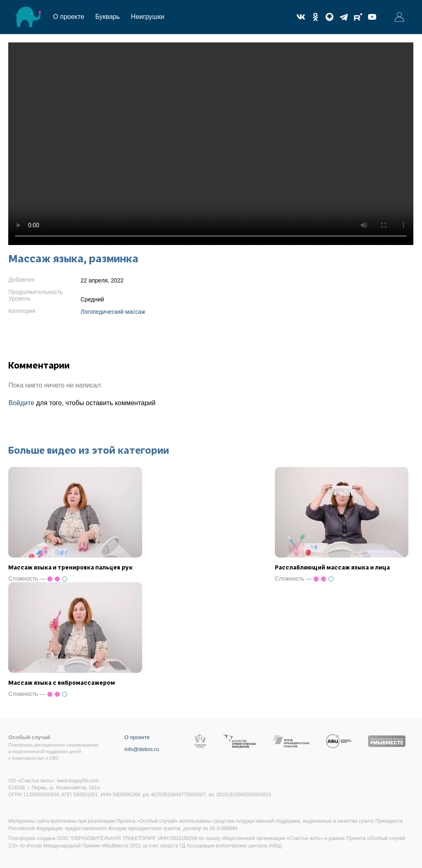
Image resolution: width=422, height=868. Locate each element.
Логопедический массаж (113, 312)
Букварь (108, 17)
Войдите (21, 403)
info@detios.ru (142, 749)
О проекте (69, 17)
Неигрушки (148, 17)
